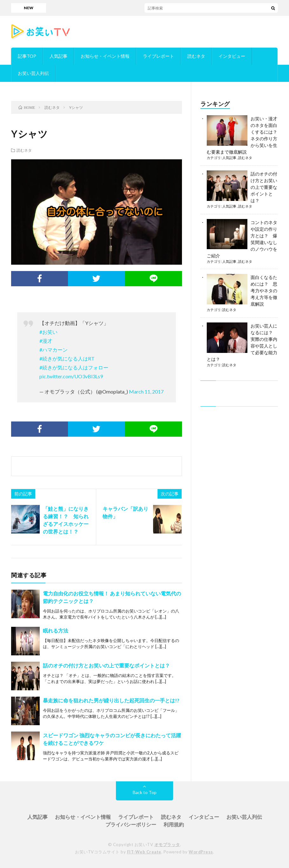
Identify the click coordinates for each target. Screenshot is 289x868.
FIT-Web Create (144, 852)
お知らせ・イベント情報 (105, 56)
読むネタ (196, 56)
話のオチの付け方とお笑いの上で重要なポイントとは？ (106, 665)
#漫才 (46, 341)
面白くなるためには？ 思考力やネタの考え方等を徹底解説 (264, 291)
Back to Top (145, 792)
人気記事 (58, 56)
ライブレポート (158, 56)
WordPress (201, 852)
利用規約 (174, 824)
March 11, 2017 (146, 391)
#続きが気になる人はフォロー (74, 367)
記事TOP (27, 56)
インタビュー (232, 56)
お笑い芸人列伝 (33, 73)
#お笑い (48, 332)
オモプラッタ (167, 845)
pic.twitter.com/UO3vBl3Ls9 (71, 376)
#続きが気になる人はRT (67, 358)
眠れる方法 (56, 630)
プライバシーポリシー (131, 824)
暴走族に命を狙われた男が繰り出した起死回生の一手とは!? (111, 700)
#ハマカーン (54, 350)
